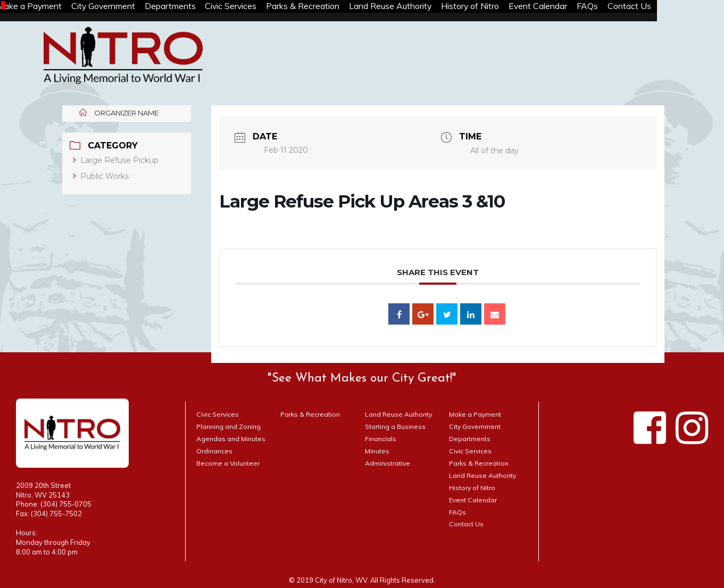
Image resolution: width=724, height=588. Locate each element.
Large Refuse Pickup (116, 160)
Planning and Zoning (230, 426)
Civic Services (262, 6)
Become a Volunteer (229, 463)
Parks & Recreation (339, 6)
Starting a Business (397, 426)
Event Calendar (590, 6)
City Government (123, 6)
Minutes (378, 451)
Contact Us (691, 6)
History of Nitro (517, 6)
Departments (196, 6)
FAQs (644, 6)
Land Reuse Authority (431, 6)
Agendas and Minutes (232, 438)
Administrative (388, 463)
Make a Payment (44, 6)
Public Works (101, 176)
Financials (381, 438)
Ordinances (215, 451)
